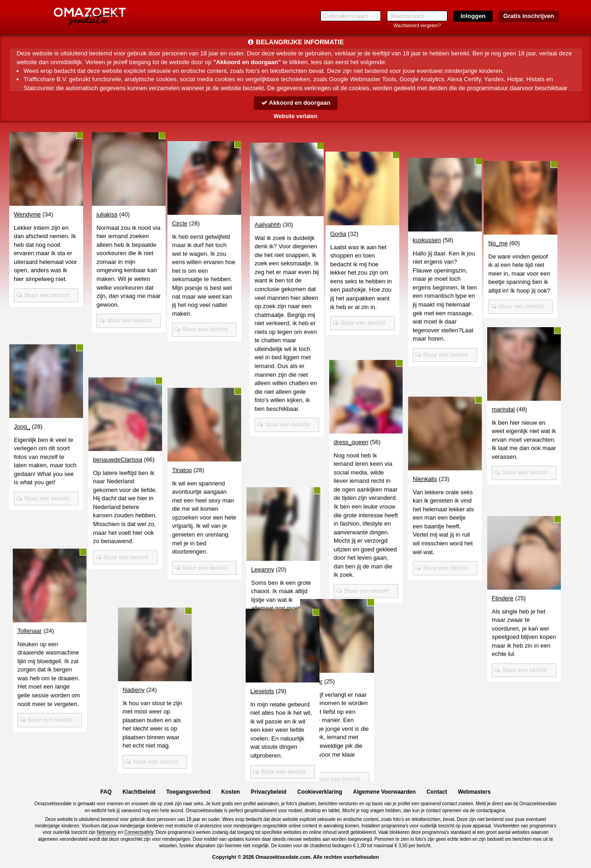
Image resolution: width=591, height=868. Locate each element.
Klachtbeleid (139, 792)
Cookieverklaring (320, 792)
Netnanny (107, 833)
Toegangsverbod (188, 792)
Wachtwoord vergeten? (417, 26)
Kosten (231, 792)
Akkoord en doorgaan (295, 103)
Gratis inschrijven (529, 16)
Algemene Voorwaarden (384, 792)
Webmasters (474, 792)
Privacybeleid (268, 792)
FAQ (106, 792)
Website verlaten (295, 116)
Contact (437, 792)
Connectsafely (139, 833)
